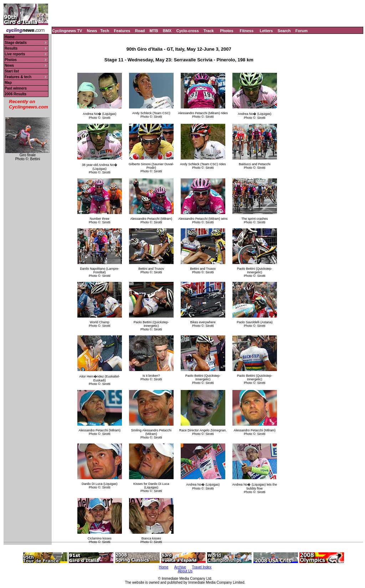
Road (140, 31)
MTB (154, 31)
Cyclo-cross (188, 31)
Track (209, 31)
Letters (266, 31)
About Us (185, 571)
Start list (12, 71)
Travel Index (202, 567)
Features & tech (18, 77)
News (92, 31)
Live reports (15, 54)
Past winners (16, 88)
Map (8, 83)
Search (284, 31)
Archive (180, 567)
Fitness (246, 31)
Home (10, 37)
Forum (302, 31)
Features (122, 31)
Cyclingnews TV (67, 31)
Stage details (16, 43)
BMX (167, 31)
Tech (105, 31)
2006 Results (16, 94)
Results (11, 48)
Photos (227, 31)
